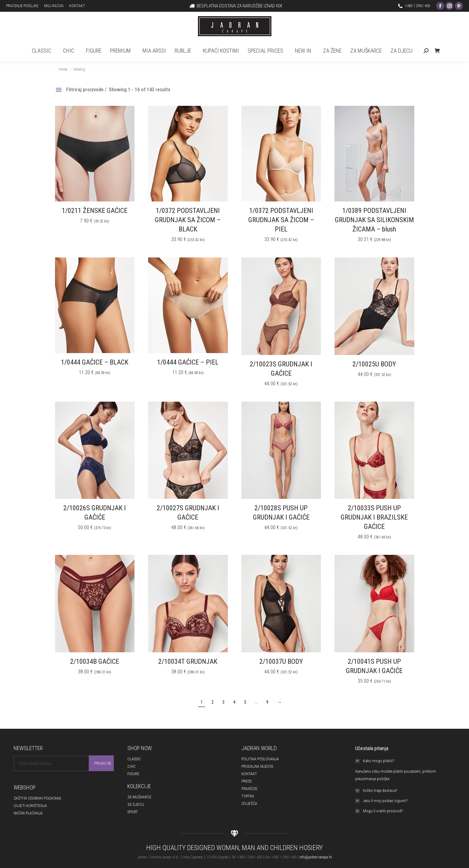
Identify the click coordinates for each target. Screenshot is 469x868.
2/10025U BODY (374, 364)
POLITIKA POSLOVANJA (260, 759)
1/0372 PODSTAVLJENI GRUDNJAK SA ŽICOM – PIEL (281, 220)
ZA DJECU (136, 804)
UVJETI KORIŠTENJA (30, 806)
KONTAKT (249, 774)
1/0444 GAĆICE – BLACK (95, 362)
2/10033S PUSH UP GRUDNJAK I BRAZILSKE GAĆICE (374, 517)
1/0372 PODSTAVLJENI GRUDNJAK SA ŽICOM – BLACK (188, 220)
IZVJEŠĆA (249, 803)
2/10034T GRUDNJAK (188, 661)
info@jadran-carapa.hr (316, 857)
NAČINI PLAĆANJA (28, 813)
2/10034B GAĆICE (95, 661)
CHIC (132, 766)
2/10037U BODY (281, 661)
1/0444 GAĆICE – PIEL (188, 362)
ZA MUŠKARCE (139, 797)
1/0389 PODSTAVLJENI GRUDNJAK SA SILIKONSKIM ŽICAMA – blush (374, 220)
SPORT (133, 812)
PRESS (247, 781)
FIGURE (133, 774)
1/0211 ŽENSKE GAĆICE (95, 211)
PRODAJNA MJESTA (257, 766)
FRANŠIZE (249, 789)
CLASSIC (134, 759)
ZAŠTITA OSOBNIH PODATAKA (37, 798)
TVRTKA (248, 796)
